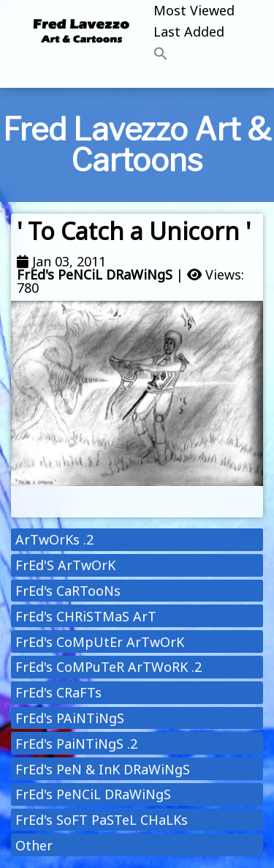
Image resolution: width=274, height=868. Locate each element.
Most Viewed (194, 10)
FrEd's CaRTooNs (68, 591)
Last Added (189, 31)
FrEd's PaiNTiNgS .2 (76, 744)
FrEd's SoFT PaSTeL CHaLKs (102, 820)
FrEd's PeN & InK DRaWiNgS (103, 769)
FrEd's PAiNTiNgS (70, 718)
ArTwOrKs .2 (54, 539)
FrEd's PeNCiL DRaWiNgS (95, 274)
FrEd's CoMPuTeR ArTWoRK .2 (109, 667)
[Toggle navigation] (137, 77)
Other (34, 845)
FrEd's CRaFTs (58, 692)
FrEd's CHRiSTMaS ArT (86, 616)
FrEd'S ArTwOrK (65, 565)
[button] (194, 55)
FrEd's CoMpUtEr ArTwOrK (100, 642)
